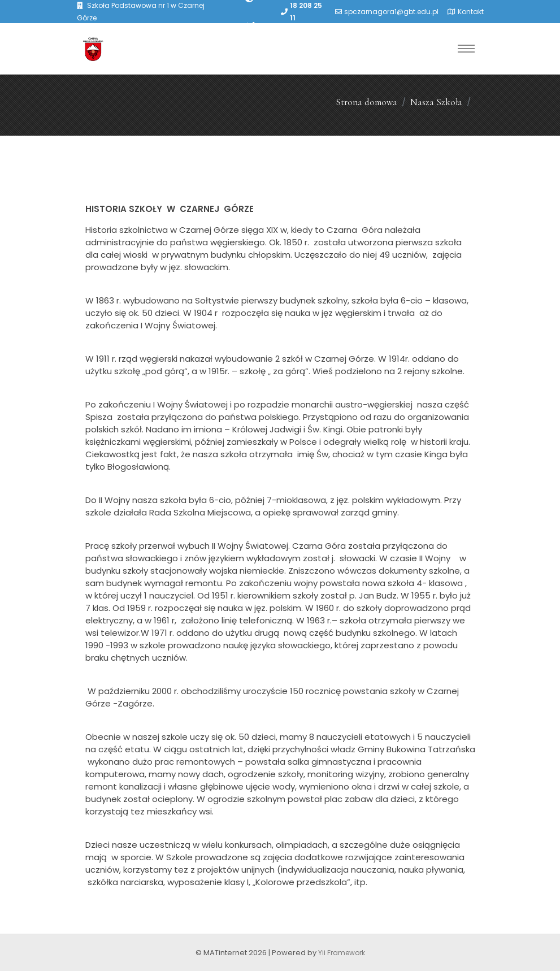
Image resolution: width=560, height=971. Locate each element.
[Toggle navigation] (466, 49)
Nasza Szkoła (436, 102)
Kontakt (471, 12)
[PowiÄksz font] (251, 25)
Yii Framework (342, 953)
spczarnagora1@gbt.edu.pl (391, 12)
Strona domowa (366, 102)
